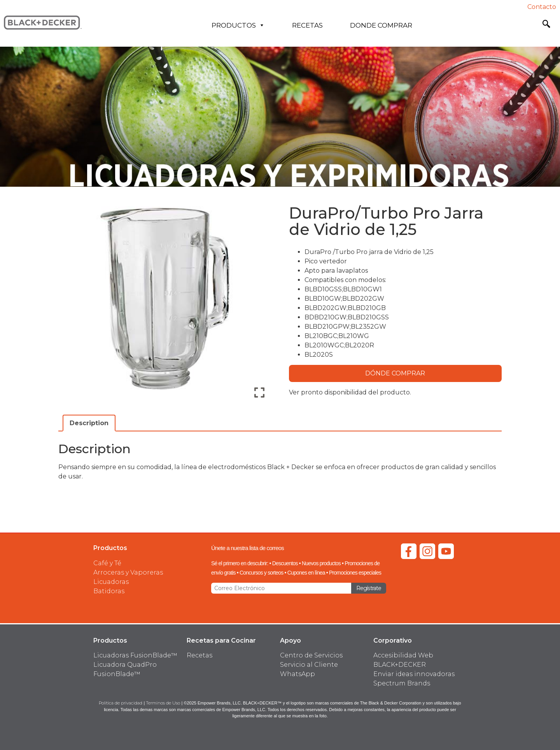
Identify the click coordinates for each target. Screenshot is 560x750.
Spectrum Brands (402, 683)
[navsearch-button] (546, 25)
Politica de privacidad (121, 703)
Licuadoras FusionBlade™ (135, 655)
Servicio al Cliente (309, 665)
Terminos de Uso (163, 703)
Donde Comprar (381, 25)
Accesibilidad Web (403, 655)
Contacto (542, 7)
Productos (238, 25)
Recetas (307, 25)
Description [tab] (89, 423)
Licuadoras (111, 582)
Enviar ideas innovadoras (414, 674)
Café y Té (107, 563)
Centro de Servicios (311, 655)
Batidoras (109, 591)
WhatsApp (297, 674)
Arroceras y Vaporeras (128, 572)
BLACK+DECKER (400, 665)
